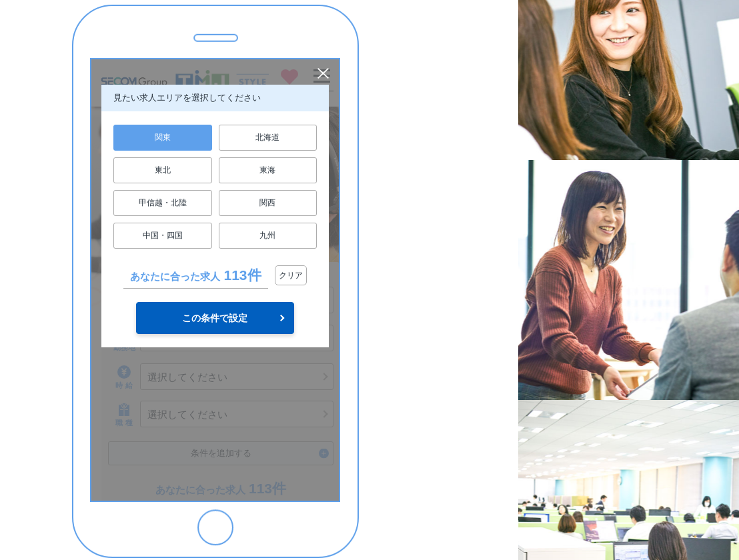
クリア (291, 275)
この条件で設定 (215, 318)
